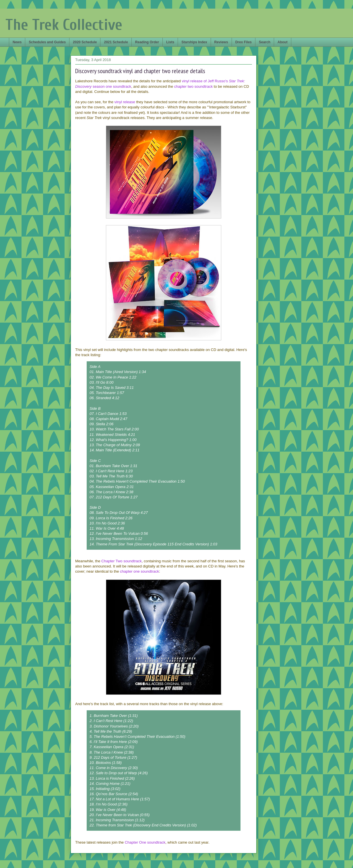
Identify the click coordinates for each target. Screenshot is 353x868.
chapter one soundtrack (139, 571)
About (283, 42)
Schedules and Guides (47, 42)
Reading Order (147, 42)
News (17, 42)
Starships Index (194, 42)
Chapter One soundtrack (145, 842)
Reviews (221, 42)
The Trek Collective (64, 25)
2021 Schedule (116, 42)
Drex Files (244, 42)
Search (265, 42)
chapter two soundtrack (193, 86)
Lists (170, 42)
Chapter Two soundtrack (122, 561)
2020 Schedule (85, 42)
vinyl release (125, 102)
